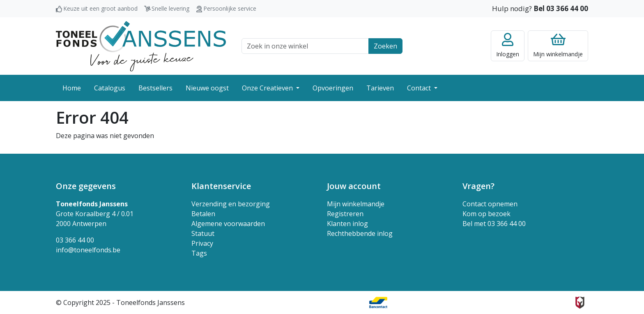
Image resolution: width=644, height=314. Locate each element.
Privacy (202, 243)
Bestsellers (155, 88)
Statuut (203, 233)
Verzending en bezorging (231, 204)
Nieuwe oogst (207, 88)
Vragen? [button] (478, 186)
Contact (420, 88)
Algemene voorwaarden (228, 224)
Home (72, 88)
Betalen (203, 214)
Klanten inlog (347, 224)
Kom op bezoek (486, 214)
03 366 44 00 (75, 240)
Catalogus (110, 88)
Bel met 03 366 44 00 (494, 224)
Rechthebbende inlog (360, 233)
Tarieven (380, 88)
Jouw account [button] (354, 186)
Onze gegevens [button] (86, 186)
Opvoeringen (333, 88)
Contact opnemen (490, 204)
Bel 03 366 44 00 (561, 8)
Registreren (345, 214)
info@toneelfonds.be (88, 250)
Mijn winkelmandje (356, 204)
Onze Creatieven (268, 88)
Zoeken (385, 46)
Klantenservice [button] (221, 186)
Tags (199, 253)
